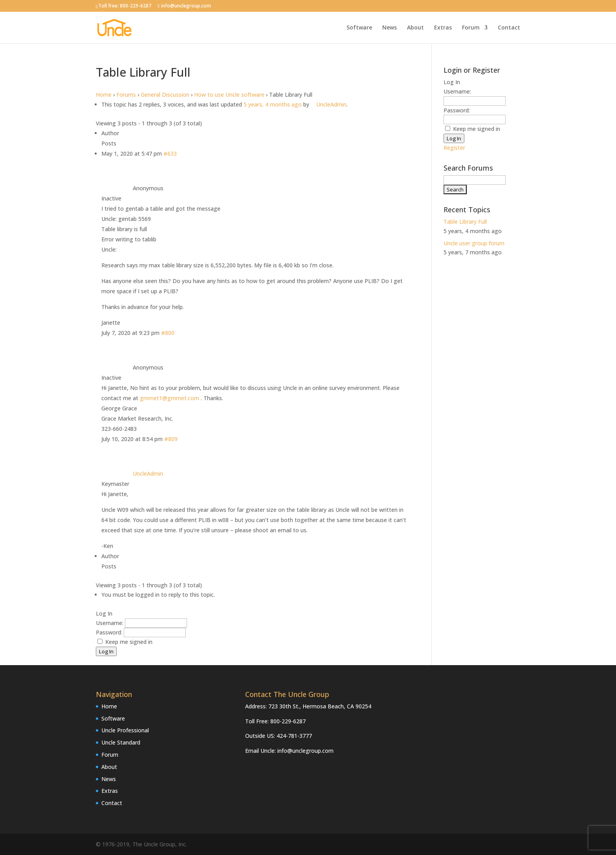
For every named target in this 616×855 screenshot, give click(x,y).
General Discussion (165, 95)
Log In (106, 651)
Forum (471, 28)
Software (359, 28)
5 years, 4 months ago (273, 104)
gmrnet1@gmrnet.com (170, 398)
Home (104, 95)
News (390, 28)
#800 (168, 333)
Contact (509, 28)
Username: (110, 623)
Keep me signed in (129, 642)
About (415, 28)
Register (454, 148)
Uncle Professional (125, 730)
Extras (443, 28)
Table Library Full (465, 222)
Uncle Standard (121, 742)
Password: (110, 632)
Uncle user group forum (474, 243)
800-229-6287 (136, 6)
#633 (170, 154)
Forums (126, 95)
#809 (171, 439)
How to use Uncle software (229, 95)
